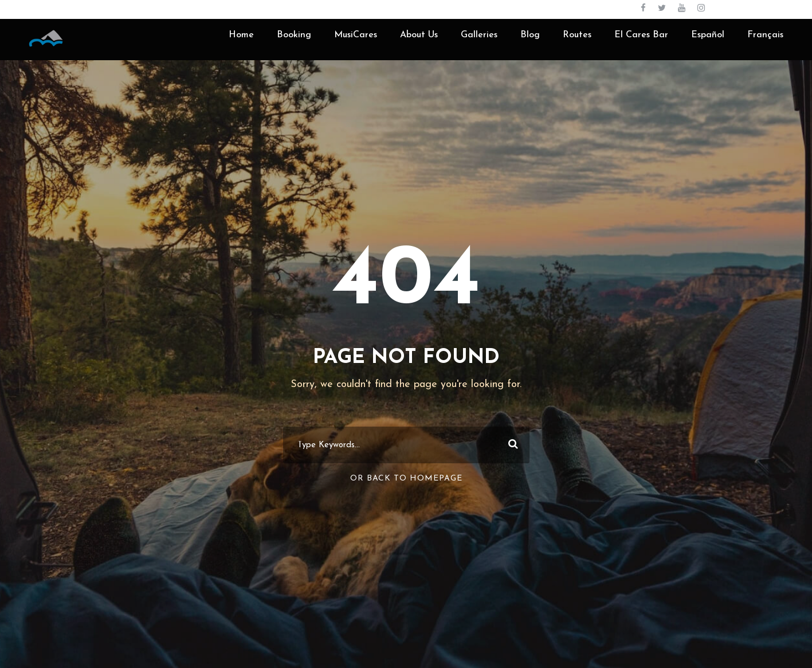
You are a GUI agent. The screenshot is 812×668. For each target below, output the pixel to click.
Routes (577, 35)
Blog (530, 35)
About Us (419, 35)
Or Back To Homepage (406, 478)
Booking (294, 35)
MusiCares (356, 35)
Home (241, 35)
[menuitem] (708, 44)
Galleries (479, 35)
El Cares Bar (641, 35)
